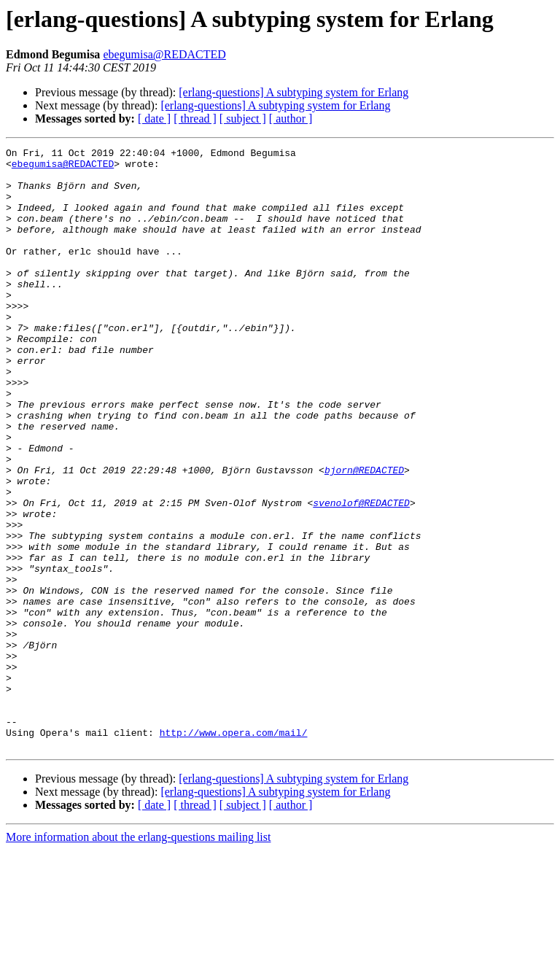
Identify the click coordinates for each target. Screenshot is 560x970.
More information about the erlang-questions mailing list (138, 957)
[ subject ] (243, 119)
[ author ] (291, 119)
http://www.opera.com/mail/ (234, 850)
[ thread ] (195, 119)
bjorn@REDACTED (364, 535)
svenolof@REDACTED (361, 575)
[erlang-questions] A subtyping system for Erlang (293, 92)
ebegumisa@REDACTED (164, 54)
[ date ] (154, 119)
